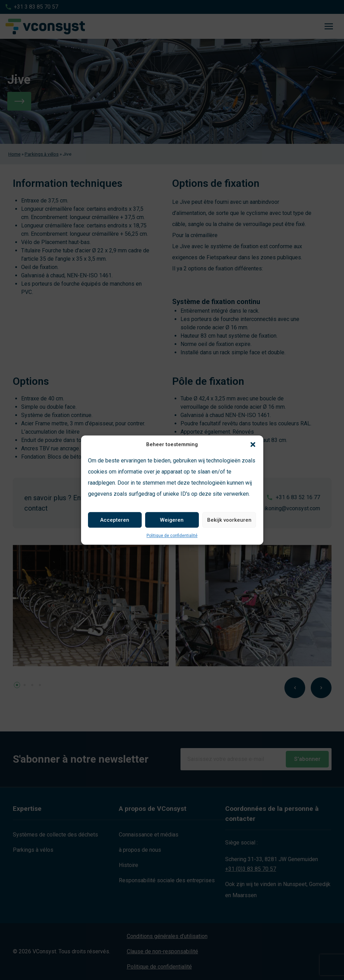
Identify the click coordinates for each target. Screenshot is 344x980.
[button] (253, 444)
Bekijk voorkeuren (229, 520)
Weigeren (172, 520)
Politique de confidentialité (172, 536)
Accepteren (115, 520)
